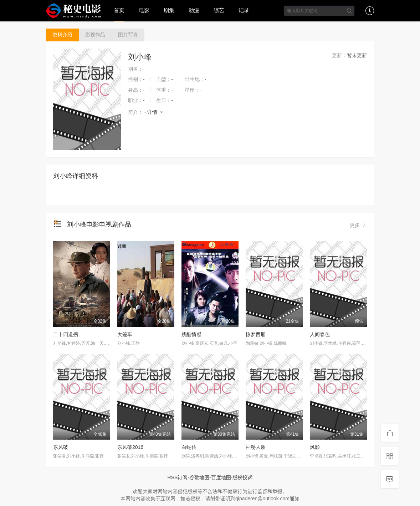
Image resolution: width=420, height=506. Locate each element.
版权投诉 (242, 477)
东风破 (61, 447)
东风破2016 (130, 447)
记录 (244, 10)
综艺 (219, 10)
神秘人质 (256, 447)
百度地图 (221, 477)
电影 (144, 10)
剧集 (169, 10)
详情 (156, 112)
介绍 (62, 35)
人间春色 (320, 334)
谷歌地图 (199, 477)
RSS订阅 (178, 477)
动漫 (194, 10)
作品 (95, 35)
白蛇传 (189, 447)
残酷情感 (191, 334)
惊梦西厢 (256, 334)
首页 (119, 10)
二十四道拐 (66, 334)
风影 (315, 447)
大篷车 (125, 334)
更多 (358, 225)
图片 (128, 35)
